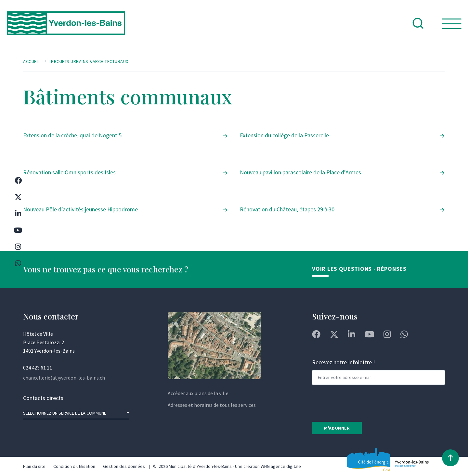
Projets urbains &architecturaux (90, 61)
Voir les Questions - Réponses (359, 269)
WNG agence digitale (281, 466)
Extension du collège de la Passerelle (284, 135)
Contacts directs (43, 398)
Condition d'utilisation (74, 466)
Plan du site (34, 466)
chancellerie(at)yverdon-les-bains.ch (64, 378)
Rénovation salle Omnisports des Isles (69, 172)
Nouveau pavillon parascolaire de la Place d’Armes (300, 172)
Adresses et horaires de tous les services (212, 405)
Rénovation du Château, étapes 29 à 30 (287, 209)
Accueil (32, 61)
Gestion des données (124, 466)
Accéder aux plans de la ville (198, 393)
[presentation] (361, 403)
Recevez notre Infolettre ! (344, 362)
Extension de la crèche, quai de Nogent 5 (72, 135)
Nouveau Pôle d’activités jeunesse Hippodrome (80, 209)
